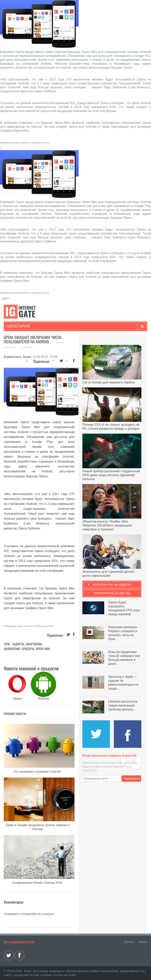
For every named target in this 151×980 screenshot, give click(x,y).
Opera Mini (43, 649)
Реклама (143, 942)
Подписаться (132, 779)
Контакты (129, 942)
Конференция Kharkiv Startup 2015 (37, 883)
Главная (27, 347)
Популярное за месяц (112, 593)
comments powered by (29, 914)
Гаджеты (18, 644)
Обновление (12, 649)
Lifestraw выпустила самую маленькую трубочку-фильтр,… (123, 705)
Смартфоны (34, 644)
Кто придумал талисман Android (37, 772)
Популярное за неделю (112, 585)
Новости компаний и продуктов (31, 668)
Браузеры (28, 649)
